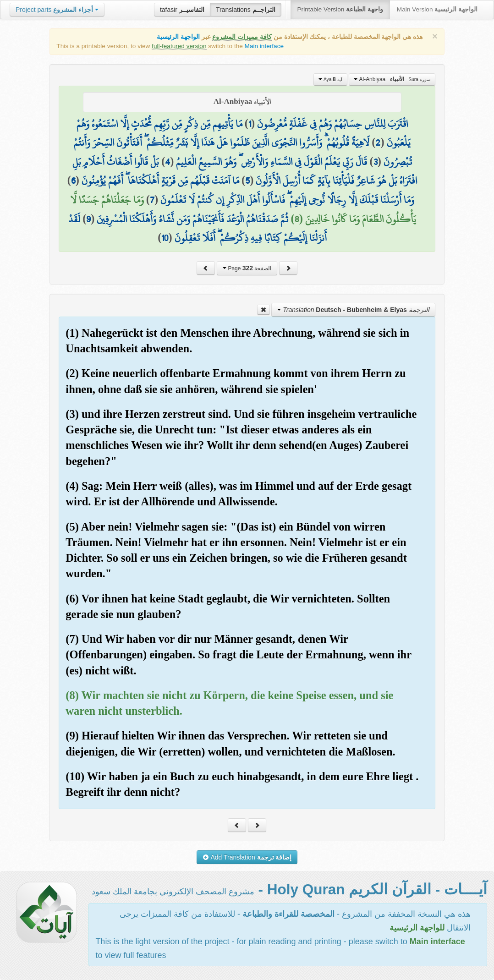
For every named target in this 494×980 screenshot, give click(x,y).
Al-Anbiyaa (392, 79)
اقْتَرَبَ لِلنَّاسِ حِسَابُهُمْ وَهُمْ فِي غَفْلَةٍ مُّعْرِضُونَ (332, 124)
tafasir (182, 10)
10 (165, 238)
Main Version (437, 9)
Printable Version (340, 9)
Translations (246, 10)
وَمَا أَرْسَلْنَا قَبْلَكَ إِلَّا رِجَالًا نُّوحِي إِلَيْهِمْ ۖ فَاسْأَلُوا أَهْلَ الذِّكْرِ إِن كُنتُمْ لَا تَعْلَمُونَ (287, 200)
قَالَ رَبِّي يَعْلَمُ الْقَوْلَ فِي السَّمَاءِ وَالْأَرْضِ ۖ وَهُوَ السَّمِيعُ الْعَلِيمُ (272, 162)
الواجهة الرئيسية (178, 37)
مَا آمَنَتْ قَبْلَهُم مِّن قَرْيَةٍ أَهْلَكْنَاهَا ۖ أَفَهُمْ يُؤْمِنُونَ (160, 181)
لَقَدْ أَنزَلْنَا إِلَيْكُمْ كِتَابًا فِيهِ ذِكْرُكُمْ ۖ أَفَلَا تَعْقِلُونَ (197, 229)
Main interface (264, 46)
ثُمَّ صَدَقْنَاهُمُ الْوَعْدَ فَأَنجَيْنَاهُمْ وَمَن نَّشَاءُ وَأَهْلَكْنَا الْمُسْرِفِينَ (192, 219)
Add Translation (247, 857)
